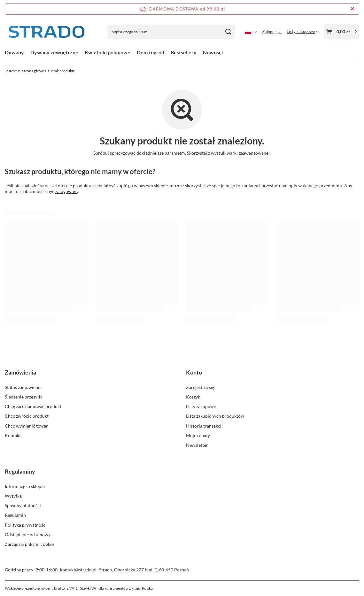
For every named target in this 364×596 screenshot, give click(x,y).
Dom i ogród (151, 52)
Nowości (213, 52)
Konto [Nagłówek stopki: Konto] (194, 372)
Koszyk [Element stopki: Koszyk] (193, 397)
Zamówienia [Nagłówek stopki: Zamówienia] (20, 372)
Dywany (14, 52)
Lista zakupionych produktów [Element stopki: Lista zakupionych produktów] (215, 416)
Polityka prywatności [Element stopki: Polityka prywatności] (26, 525)
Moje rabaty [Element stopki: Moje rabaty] (198, 435)
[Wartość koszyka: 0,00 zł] (341, 31)
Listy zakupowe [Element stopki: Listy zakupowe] (201, 406)
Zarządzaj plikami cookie (29, 544)
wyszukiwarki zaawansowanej (240, 153)
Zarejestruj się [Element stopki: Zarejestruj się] (200, 387)
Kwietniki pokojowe (108, 52)
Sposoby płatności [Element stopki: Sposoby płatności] (23, 505)
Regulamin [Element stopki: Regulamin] (15, 515)
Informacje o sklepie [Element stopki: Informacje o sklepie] (25, 486)
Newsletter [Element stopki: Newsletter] (197, 445)
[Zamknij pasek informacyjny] (352, 9)
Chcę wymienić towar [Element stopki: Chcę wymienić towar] (26, 426)
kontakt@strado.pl (78, 570)
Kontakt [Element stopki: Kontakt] (13, 435)
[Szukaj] (228, 32)
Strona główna (34, 71)
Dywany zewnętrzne (54, 52)
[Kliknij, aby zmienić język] (251, 32)
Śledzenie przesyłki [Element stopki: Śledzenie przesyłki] (24, 397)
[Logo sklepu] (46, 32)
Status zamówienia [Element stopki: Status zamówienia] (23, 387)
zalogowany (67, 191)
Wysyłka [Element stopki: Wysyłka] (13, 496)
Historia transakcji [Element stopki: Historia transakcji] (204, 426)
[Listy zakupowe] (303, 31)
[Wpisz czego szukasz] (171, 32)
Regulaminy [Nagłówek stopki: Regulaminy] (20, 471)
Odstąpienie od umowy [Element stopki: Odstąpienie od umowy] (28, 534)
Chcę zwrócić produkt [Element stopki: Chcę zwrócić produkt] (27, 416)
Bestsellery (184, 52)
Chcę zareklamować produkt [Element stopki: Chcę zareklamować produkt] (33, 406)
